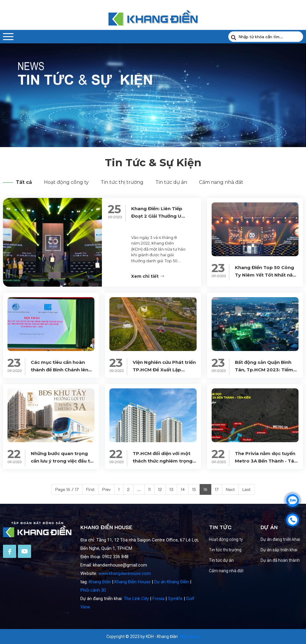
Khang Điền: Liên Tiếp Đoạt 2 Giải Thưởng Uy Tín (158, 238)
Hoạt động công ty (66, 182)
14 (183, 489)
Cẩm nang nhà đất (221, 182)
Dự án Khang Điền (172, 608)
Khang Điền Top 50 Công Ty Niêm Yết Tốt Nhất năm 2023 (266, 298)
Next (230, 489)
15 (194, 489)
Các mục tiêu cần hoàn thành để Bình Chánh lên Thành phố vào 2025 (59, 392)
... (139, 489)
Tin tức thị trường (122, 182)
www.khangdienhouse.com (124, 599)
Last (247, 489)
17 (217, 489)
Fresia (158, 624)
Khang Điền (100, 608)
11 (149, 489)
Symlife (175, 624)
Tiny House (189, 637)
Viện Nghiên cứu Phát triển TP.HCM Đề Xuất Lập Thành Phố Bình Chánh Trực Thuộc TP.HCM (164, 392)
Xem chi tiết (148, 302)
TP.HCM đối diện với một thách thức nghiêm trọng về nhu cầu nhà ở (163, 483)
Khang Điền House (133, 608)
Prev (107, 489)
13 (171, 489)
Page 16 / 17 (67, 489)
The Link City (136, 624)
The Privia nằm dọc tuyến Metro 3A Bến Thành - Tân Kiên (266, 483)
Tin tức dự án (171, 182)
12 (160, 489)
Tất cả (17, 182)
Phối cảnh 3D (93, 616)
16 (205, 489)
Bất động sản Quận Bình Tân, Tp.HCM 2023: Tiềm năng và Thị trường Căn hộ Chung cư (266, 392)
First (90, 489)
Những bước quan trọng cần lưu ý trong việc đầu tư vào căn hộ (62, 483)
